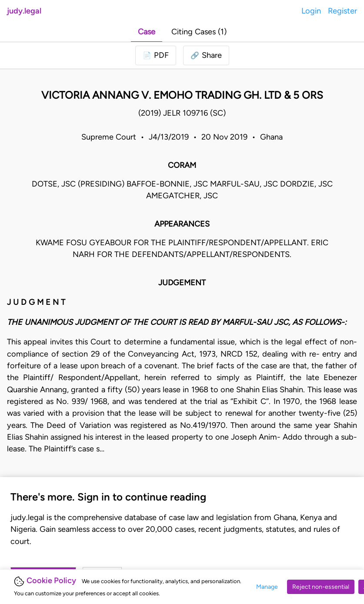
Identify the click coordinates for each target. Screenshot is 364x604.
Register (342, 11)
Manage (267, 587)
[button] (206, 55)
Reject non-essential (321, 587)
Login (311, 11)
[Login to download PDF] (156, 55)
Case (147, 32)
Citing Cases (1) (199, 32)
